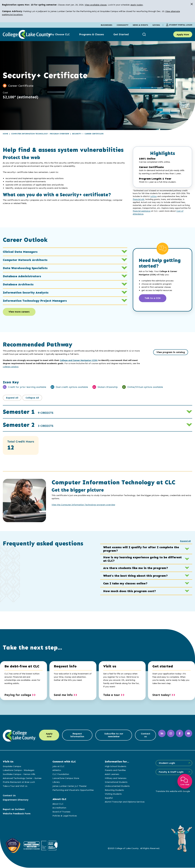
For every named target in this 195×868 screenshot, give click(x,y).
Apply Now (183, 34)
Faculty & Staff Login (171, 772)
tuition (154, 196)
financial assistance (142, 211)
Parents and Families (115, 770)
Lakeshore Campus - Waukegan (19, 770)
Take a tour (112, 695)
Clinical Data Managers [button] (65, 252)
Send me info (63, 695)
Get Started (121, 34)
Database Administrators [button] (65, 276)
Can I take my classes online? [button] (146, 584)
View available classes (96, 5)
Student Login (166, 763)
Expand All (12, 398)
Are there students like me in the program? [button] (146, 568)
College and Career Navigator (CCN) (79, 360)
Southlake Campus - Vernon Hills (19, 774)
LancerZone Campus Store (66, 778)
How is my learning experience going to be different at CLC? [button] (146, 559)
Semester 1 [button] (28, 412)
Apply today (137, 5)
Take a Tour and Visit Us (15, 786)
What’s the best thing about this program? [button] (146, 576)
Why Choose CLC (59, 34)
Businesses (107, 25)
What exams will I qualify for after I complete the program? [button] (146, 549)
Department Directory (16, 800)
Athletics (57, 770)
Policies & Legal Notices (65, 816)
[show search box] (145, 34)
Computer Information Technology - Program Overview (40, 134)
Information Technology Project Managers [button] (65, 301)
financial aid (138, 199)
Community (122, 25)
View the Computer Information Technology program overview (83, 505)
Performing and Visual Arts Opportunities (73, 790)
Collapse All (32, 398)
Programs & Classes (92, 34)
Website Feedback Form (17, 814)
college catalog (11, 367)
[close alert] (192, 4)
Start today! (162, 695)
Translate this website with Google (172, 792)
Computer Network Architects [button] (65, 260)
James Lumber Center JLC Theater (69, 786)
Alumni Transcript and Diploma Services (124, 802)
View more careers (20, 312)
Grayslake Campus (12, 766)
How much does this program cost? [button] (146, 591)
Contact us (145, 735)
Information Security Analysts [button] (65, 292)
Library (56, 782)
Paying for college (18, 695)
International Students (116, 782)
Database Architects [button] (65, 284)
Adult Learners (112, 774)
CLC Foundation (61, 774)
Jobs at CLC (58, 766)
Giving (156, 25)
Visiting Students (113, 794)
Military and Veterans (115, 778)
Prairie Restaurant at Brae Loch (19, 782)
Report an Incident (14, 809)
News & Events (140, 25)
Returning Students (114, 790)
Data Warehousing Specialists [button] (65, 268)
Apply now (49, 735)
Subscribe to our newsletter (113, 735)
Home (5, 134)
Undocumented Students (117, 786)
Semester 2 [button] (28, 425)
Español (108, 798)
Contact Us (9, 796)
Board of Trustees (61, 812)
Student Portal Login (179, 25)
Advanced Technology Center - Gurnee (22, 778)
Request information (77, 735)
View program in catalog (171, 352)
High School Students (115, 766)
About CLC (58, 804)
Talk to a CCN (153, 298)
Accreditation (59, 808)
